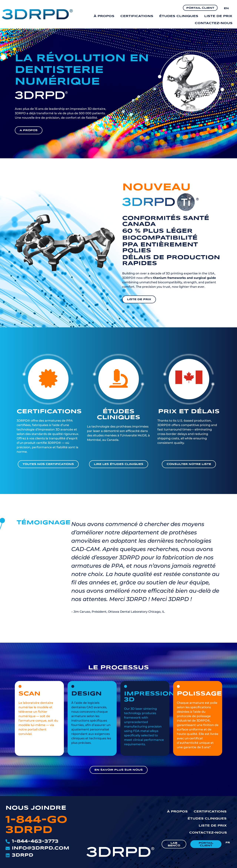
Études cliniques (179, 16)
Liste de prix (218, 16)
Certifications (137, 16)
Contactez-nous (214, 23)
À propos (104, 16)
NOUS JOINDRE (36, 808)
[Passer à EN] (226, 8)
